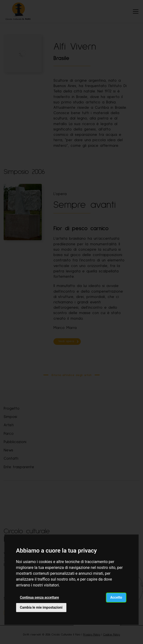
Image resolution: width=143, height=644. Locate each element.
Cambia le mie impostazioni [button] (41, 607)
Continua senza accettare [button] (40, 597)
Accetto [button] (116, 597)
